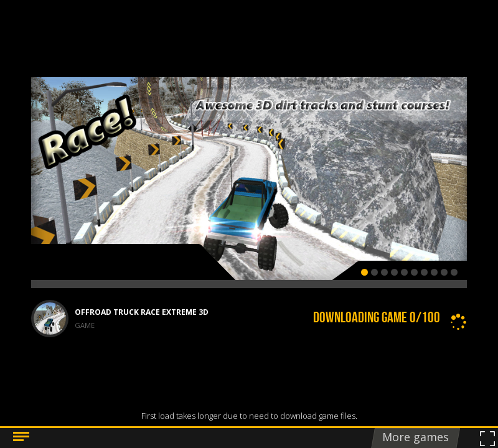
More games (416, 437)
